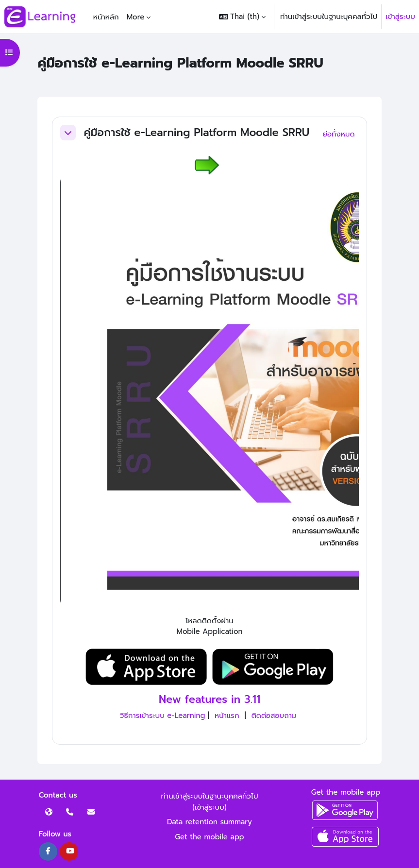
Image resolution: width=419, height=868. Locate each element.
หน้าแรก (227, 715)
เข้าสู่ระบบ (400, 17)
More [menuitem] (136, 17)
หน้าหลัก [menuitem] (106, 17)
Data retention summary (209, 822)
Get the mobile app (209, 837)
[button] (242, 17)
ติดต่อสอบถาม (274, 715)
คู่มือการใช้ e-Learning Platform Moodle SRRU (196, 133)
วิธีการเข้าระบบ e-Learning (163, 715)
